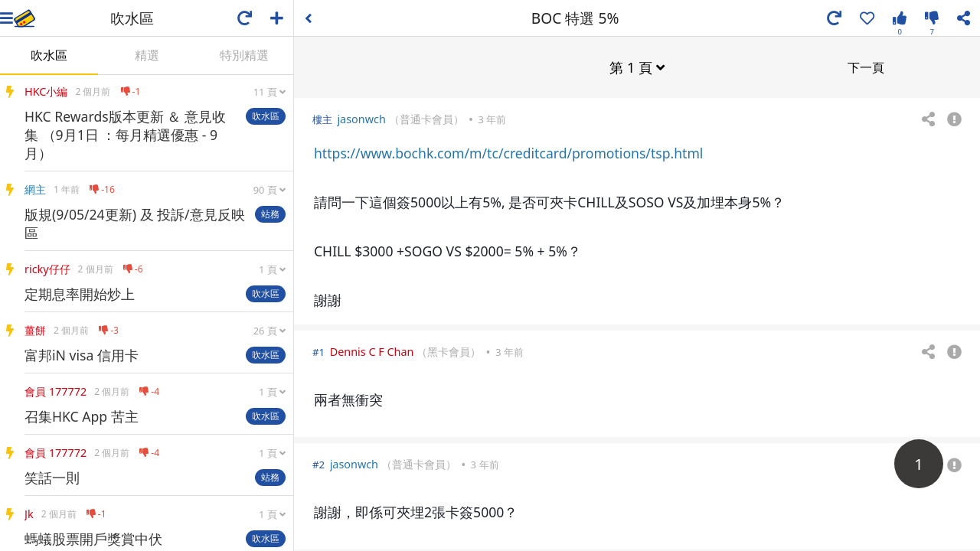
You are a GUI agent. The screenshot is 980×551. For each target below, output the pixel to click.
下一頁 (866, 67)
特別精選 (244, 55)
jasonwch (361, 118)
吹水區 (49, 55)
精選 (147, 55)
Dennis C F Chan (372, 351)
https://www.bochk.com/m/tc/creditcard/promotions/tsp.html (508, 152)
